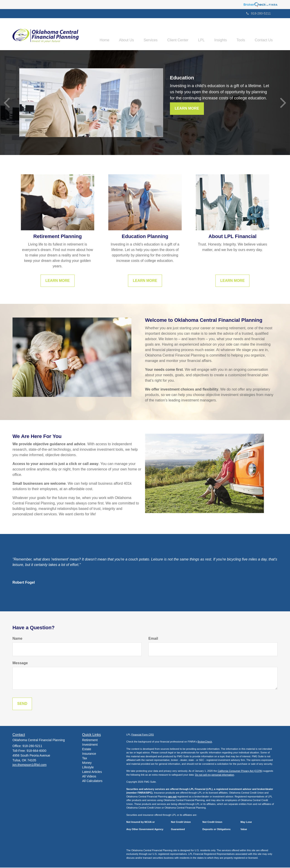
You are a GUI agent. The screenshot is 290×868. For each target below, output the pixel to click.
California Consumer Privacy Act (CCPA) (240, 771)
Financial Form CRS (143, 735)
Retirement (90, 740)
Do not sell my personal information (215, 775)
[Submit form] (22, 704)
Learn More (187, 109)
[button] (116, 34)
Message (20, 663)
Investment (90, 745)
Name (17, 639)
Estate (87, 750)
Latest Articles (92, 772)
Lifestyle (88, 768)
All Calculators (92, 781)
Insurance (89, 754)
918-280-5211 (259, 13)
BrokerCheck (205, 742)
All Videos (89, 777)
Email (153, 639)
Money (87, 763)
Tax (85, 759)
